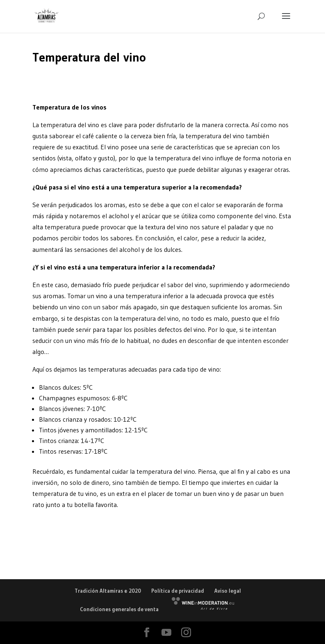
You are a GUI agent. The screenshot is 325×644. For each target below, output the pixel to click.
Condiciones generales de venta (119, 609)
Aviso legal (228, 591)
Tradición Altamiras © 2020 (108, 591)
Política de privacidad (178, 591)
